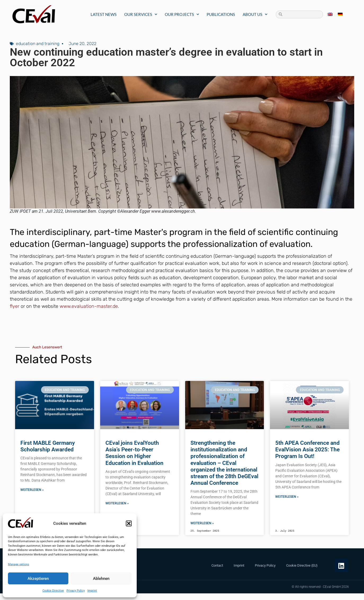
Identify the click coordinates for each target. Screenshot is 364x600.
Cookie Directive (53, 591)
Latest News (104, 14)
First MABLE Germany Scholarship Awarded (48, 446)
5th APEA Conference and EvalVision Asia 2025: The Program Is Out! (307, 450)
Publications (221, 14)
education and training (38, 44)
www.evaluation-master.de (89, 306)
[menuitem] (330, 14)
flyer (15, 306)
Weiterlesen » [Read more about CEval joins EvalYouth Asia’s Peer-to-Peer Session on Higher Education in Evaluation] (117, 503)
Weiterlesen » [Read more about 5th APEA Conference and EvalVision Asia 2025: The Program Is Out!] (287, 497)
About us (255, 14)
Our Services (141, 14)
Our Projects (182, 14)
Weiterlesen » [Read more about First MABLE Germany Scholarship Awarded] (32, 490)
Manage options (19, 564)
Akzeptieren (38, 579)
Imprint (92, 591)
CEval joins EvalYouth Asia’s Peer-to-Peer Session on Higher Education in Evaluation (134, 453)
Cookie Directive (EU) (302, 565)
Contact (217, 565)
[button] (129, 523)
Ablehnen (101, 579)
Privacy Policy (76, 591)
